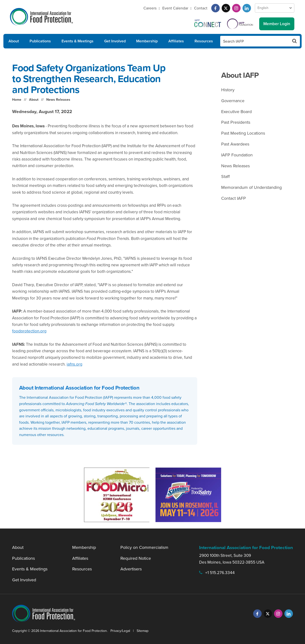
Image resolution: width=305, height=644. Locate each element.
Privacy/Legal (120, 631)
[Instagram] (236, 8)
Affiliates (176, 41)
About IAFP (240, 75)
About (14, 41)
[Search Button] (295, 41)
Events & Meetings (78, 41)
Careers (150, 8)
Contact (201, 8)
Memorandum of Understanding (251, 187)
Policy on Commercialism (144, 547)
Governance (233, 101)
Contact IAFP (234, 198)
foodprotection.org (29, 331)
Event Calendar (175, 8)
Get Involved (115, 41)
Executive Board (236, 112)
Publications (40, 41)
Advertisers (131, 569)
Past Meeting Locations (243, 133)
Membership (147, 41)
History (228, 90)
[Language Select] (275, 8)
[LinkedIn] (247, 8)
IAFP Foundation (237, 155)
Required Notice (136, 558)
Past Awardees (235, 144)
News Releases (58, 100)
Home (17, 100)
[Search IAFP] (255, 41)
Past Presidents (236, 122)
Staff (225, 176)
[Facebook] (215, 8)
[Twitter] (226, 8)
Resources (204, 41)
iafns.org (74, 364)
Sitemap (143, 631)
